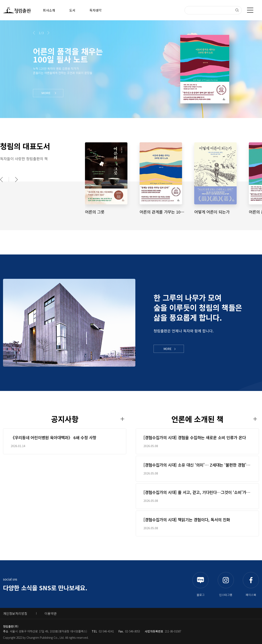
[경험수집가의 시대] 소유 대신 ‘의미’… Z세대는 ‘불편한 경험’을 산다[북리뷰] (197, 465)
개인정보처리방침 (15, 613)
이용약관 (51, 613)
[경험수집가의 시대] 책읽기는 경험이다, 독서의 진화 (187, 520)
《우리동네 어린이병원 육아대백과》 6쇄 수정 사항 (54, 438)
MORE (168, 349)
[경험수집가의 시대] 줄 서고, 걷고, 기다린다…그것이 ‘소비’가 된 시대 (197, 492)
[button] (34, 33)
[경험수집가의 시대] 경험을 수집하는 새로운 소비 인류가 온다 (195, 438)
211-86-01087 (173, 631)
